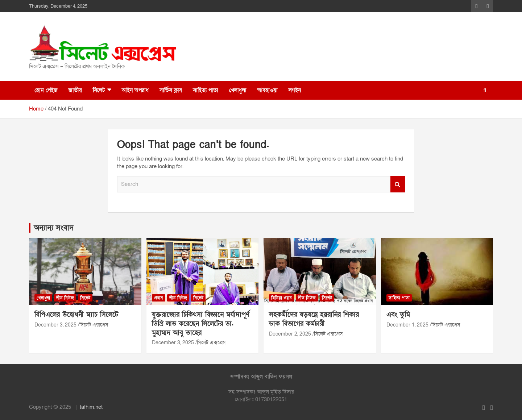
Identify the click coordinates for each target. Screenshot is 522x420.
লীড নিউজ (65, 298)
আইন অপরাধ (135, 90)
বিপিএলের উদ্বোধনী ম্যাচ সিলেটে (76, 315)
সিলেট (99, 90)
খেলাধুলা (238, 90)
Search (398, 184)
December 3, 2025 (55, 325)
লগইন (295, 90)
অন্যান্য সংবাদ (54, 228)
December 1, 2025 (407, 325)
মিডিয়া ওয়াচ (281, 298)
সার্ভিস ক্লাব (171, 90)
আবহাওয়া (268, 90)
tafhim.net (91, 407)
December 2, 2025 (290, 334)
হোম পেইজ (46, 90)
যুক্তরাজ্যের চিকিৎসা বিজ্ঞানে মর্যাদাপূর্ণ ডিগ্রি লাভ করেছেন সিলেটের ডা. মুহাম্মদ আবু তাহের (201, 324)
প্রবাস (159, 298)
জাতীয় (75, 90)
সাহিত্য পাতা (206, 90)
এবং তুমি (398, 315)
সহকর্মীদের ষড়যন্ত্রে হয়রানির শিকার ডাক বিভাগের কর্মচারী (314, 319)
